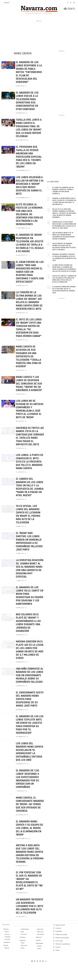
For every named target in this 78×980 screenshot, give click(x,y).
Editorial (7, 948)
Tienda (57, 950)
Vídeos (39, 948)
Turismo (58, 947)
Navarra (6, 929)
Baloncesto (24, 945)
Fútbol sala (40, 932)
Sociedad (7, 939)
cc (46, 961)
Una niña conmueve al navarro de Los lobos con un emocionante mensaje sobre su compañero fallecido (30, 675)
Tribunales (8, 937)
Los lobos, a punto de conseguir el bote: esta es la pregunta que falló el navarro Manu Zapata (30, 462)
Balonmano (40, 929)
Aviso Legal (59, 941)
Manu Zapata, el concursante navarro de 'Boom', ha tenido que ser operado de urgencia (30, 804)
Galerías (39, 946)
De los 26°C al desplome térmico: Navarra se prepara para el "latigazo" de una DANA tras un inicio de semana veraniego (64, 213)
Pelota (23, 948)
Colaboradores (25, 929)
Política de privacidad (62, 938)
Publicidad (59, 931)
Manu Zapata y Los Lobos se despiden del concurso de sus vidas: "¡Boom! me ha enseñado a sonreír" (29, 384)
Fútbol (22, 943)
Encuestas (24, 934)
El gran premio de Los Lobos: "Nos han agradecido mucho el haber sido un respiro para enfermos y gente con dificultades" (30, 272)
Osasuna (23, 937)
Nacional (39, 937)
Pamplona (7, 942)
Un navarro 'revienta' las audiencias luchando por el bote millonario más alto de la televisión (30, 906)
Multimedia (39, 943)
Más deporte (41, 934)
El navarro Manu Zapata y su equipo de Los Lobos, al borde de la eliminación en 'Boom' (29, 828)
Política (7, 932)
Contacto (58, 928)
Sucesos (7, 934)
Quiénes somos (60, 925)
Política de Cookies (61, 935)
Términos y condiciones (63, 944)
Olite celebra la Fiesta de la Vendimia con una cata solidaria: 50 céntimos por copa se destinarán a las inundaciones (29, 214)
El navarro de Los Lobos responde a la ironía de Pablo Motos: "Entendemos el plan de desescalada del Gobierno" (29, 72)
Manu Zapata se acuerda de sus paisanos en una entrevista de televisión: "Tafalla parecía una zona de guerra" (29, 357)
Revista (38, 940)
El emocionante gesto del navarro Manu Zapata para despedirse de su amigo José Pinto (30, 699)
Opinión (6, 945)
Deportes (23, 940)
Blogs (22, 932)
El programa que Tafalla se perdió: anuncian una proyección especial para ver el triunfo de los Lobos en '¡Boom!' (29, 157)
